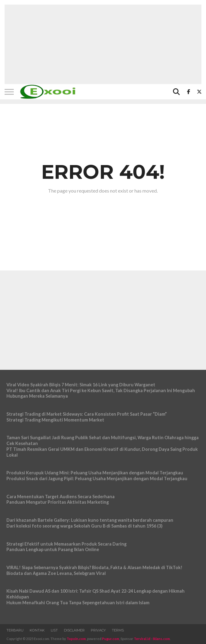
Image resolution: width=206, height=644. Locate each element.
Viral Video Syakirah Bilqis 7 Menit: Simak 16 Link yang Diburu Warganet (81, 385)
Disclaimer (74, 630)
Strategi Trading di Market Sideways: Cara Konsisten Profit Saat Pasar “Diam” (87, 414)
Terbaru (15, 630)
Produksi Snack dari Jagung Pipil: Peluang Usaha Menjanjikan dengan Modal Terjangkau (97, 478)
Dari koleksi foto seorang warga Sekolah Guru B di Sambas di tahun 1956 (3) (85, 526)
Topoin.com (76, 639)
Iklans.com (161, 639)
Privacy (98, 630)
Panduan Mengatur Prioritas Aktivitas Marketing (58, 502)
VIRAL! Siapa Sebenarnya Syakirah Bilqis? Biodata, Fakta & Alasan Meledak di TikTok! (94, 567)
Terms (118, 630)
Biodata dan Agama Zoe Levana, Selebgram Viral (56, 573)
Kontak (37, 630)
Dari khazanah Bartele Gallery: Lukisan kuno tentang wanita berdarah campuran (90, 520)
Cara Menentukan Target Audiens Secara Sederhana (61, 497)
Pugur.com (111, 639)
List (54, 630)
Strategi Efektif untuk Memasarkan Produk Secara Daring (66, 544)
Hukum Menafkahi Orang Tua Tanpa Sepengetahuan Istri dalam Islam (78, 603)
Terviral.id (142, 639)
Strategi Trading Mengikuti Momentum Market (55, 420)
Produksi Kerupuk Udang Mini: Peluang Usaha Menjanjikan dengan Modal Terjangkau (95, 473)
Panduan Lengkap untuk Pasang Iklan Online (53, 549)
